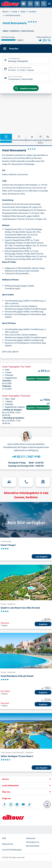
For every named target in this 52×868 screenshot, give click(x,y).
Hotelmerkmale (19, 138)
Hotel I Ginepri (8, 545)
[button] (26, 779)
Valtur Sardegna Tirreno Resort (17, 756)
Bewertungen (32, 138)
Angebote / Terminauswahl (38, 379)
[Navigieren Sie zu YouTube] (23, 804)
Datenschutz (8, 844)
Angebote (48, 138)
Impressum (31, 838)
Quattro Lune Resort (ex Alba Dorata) (20, 608)
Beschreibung (6, 138)
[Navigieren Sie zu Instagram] (11, 804)
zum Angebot (42, 557)
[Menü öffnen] (49, 4)
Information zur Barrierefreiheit (33, 844)
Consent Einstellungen (12, 850)
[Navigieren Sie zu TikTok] (29, 804)
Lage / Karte (41, 139)
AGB (4, 838)
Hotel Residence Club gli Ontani (17, 676)
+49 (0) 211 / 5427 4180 (26, 456)
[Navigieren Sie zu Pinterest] (17, 804)
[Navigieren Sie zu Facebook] (5, 804)
